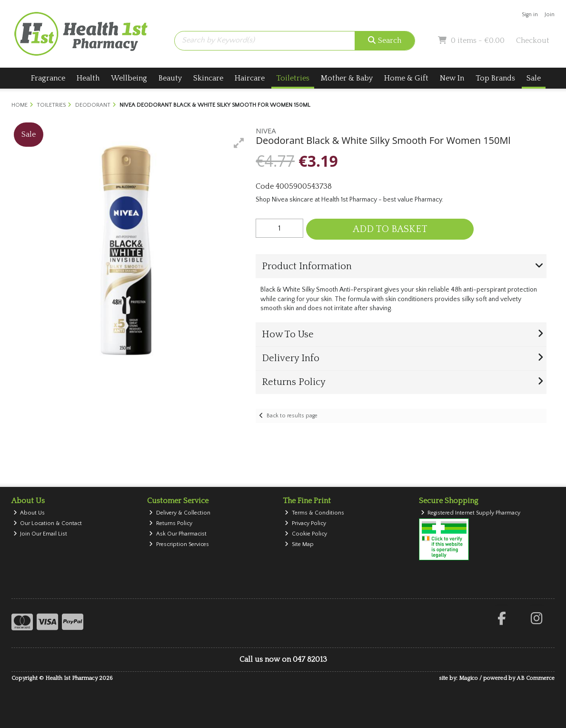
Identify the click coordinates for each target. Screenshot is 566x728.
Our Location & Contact (48, 523)
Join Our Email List (40, 534)
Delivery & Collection (180, 513)
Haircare (250, 78)
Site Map (299, 544)
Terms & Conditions (314, 513)
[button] (239, 143)
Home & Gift (406, 78)
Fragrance (48, 78)
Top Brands (495, 78)
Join (550, 15)
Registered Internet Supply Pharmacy (471, 513)
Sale (534, 78)
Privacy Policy (305, 523)
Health (88, 78)
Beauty (170, 78)
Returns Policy (171, 523)
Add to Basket (390, 229)
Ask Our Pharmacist (178, 534)
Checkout (533, 40)
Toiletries (293, 78)
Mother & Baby (347, 78)
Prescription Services (179, 544)
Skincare (208, 78)
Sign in (530, 15)
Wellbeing (129, 78)
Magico (468, 678)
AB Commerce (536, 678)
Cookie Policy (306, 534)
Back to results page (292, 416)
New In (452, 78)
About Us (29, 513)
